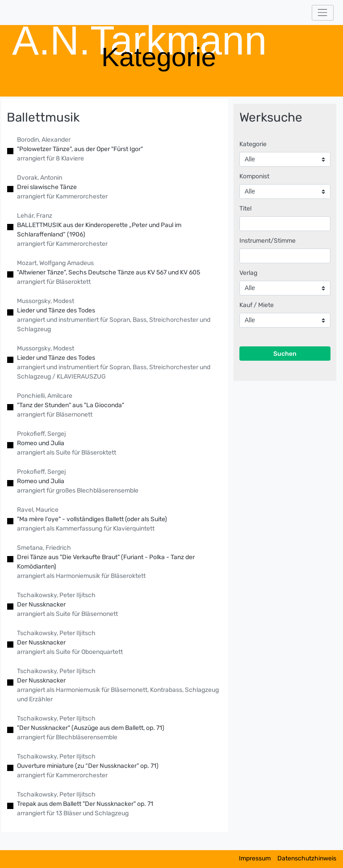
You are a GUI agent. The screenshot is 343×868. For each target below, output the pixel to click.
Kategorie (253, 144)
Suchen (285, 354)
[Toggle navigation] (323, 13)
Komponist (254, 176)
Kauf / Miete (257, 305)
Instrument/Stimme (268, 241)
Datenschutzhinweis (307, 858)
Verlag (248, 273)
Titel (245, 209)
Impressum (255, 858)
